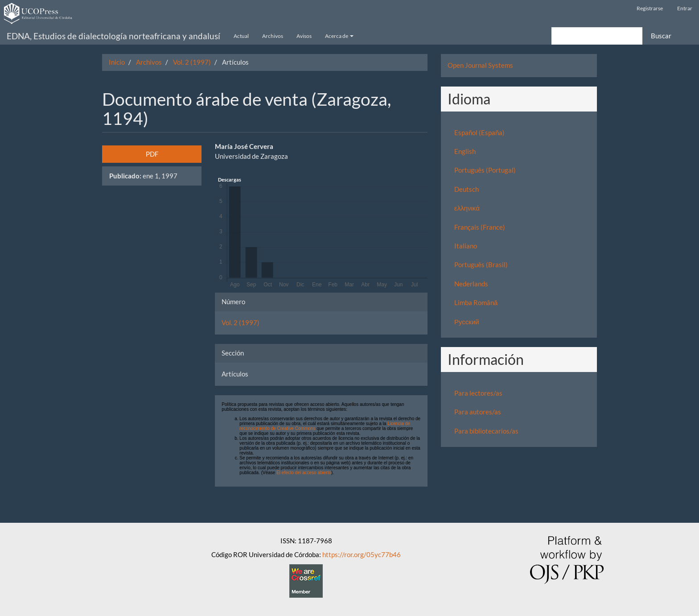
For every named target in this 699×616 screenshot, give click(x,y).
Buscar (661, 36)
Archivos (273, 36)
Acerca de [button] (339, 36)
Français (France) (480, 227)
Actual (241, 36)
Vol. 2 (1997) (192, 62)
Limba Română (476, 302)
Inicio (117, 62)
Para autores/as (478, 412)
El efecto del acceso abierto (304, 473)
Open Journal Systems (480, 65)
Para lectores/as (478, 393)
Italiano (466, 246)
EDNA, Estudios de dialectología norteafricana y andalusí (113, 36)
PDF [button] (152, 154)
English (465, 151)
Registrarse (650, 8)
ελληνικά (467, 208)
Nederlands (471, 284)
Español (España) (479, 132)
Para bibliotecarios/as (486, 431)
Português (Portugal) (485, 170)
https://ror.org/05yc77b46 (362, 554)
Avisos (304, 36)
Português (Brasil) (481, 265)
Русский (467, 322)
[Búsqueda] (597, 36)
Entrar (685, 8)
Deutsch (467, 189)
